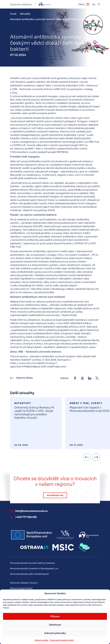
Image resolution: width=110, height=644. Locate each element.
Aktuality (25, 14)
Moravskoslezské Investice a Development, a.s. (34, 568)
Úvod (13, 14)
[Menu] (84, 4)
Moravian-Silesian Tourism (24, 583)
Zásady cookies (42, 640)
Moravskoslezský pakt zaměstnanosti (29, 574)
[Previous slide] (87, 457)
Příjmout (55, 616)
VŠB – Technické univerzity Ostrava (33, 89)
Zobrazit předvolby (55, 633)
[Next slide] (96, 457)
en (94, 4)
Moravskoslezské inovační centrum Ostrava (32, 563)
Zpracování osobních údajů (62, 640)
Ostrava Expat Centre (21, 588)
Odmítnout (55, 625)
